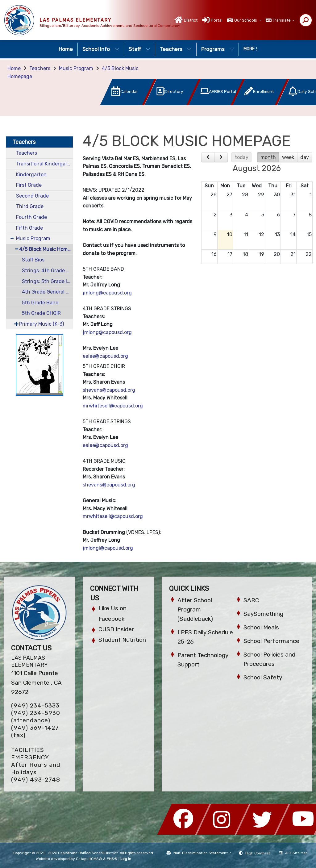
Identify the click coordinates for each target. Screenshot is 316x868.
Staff (139, 49)
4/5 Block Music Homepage (46, 249)
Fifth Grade (29, 228)
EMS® (112, 859)
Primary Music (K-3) (42, 324)
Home (66, 49)
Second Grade (32, 196)
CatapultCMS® (89, 859)
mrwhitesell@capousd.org (113, 406)
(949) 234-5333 (35, 705)
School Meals (261, 627)
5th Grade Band (40, 303)
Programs (218, 49)
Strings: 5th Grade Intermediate (47, 281)
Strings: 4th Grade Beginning (47, 271)
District (191, 20)
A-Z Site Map (293, 853)
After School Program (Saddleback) (195, 609)
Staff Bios (33, 260)
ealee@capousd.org (105, 356)
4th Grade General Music (47, 292)
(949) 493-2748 (36, 780)
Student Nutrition (122, 640)
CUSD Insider (116, 629)
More (250, 49)
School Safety (263, 677)
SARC (251, 600)
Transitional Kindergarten (44, 164)
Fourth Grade (31, 217)
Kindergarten (31, 175)
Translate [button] (282, 20)
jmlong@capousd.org (107, 293)
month (268, 157)
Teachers (176, 49)
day (305, 157)
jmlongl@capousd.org (108, 548)
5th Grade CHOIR (41, 313)
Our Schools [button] (246, 20)
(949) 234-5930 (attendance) (36, 717)
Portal (217, 20)
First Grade (29, 185)
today (242, 157)
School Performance (271, 641)
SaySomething (263, 614)
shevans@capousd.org (109, 390)
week (288, 157)
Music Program (76, 68)
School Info (101, 49)
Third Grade (30, 206)
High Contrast (258, 853)
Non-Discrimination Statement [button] (201, 853)
